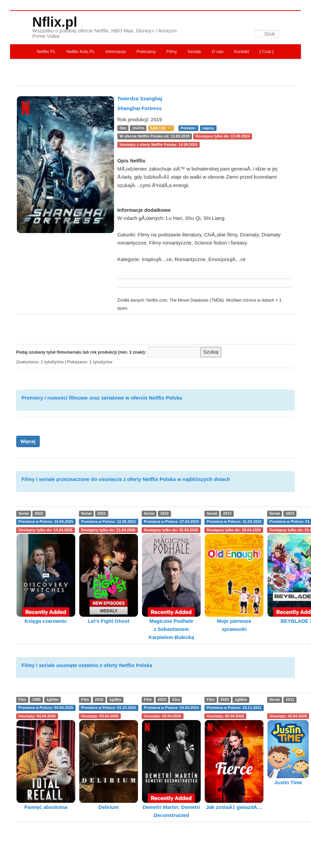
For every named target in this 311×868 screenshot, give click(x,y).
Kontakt (242, 52)
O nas (218, 52)
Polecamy (146, 52)
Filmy (172, 52)
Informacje (116, 52)
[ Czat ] (267, 52)
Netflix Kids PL (80, 52)
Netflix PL (46, 52)
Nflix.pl (55, 22)
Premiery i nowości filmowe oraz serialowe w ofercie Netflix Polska (102, 398)
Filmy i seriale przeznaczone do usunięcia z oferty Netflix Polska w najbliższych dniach (126, 479)
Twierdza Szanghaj (140, 98)
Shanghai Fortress (140, 108)
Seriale (194, 52)
